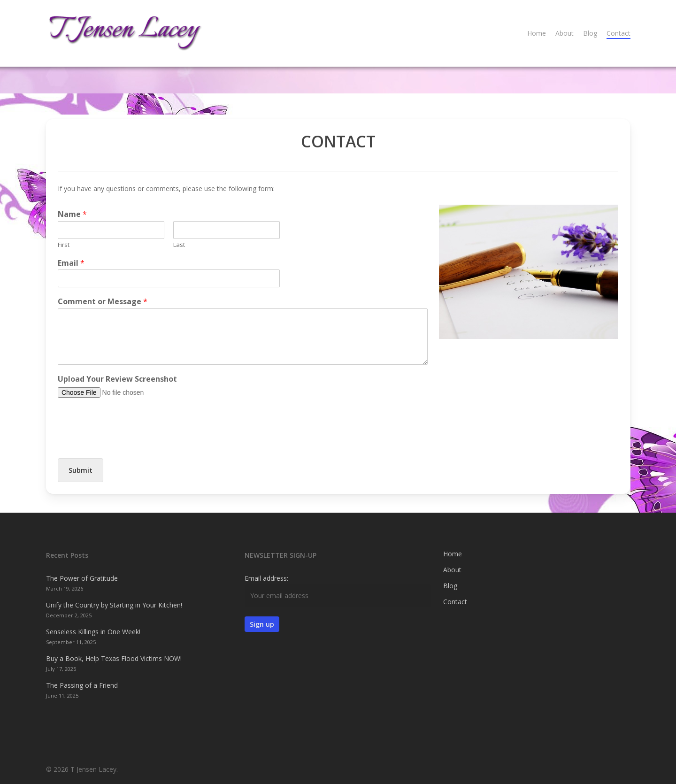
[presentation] (129, 443)
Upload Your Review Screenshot (117, 379)
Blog (450, 586)
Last (179, 245)
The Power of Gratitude (82, 578)
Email (71, 263)
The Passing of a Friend (82, 685)
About (452, 570)
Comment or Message (103, 302)
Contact (455, 602)
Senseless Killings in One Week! (93, 632)
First (64, 245)
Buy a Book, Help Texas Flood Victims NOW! (114, 658)
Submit (81, 470)
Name (72, 214)
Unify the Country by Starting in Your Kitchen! (114, 605)
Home (453, 554)
